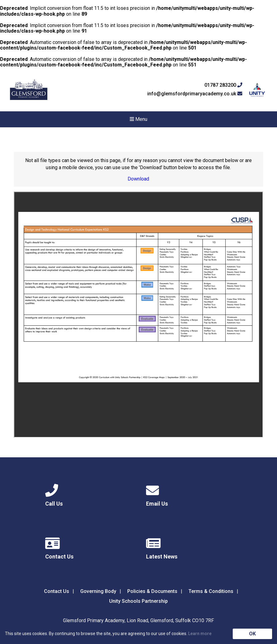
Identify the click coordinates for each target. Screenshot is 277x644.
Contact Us (57, 591)
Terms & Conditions (211, 591)
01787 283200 (223, 85)
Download (138, 179)
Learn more (200, 634)
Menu (138, 119)
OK (252, 634)
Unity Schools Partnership (138, 601)
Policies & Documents (152, 591)
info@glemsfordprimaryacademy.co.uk (195, 94)
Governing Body (98, 591)
